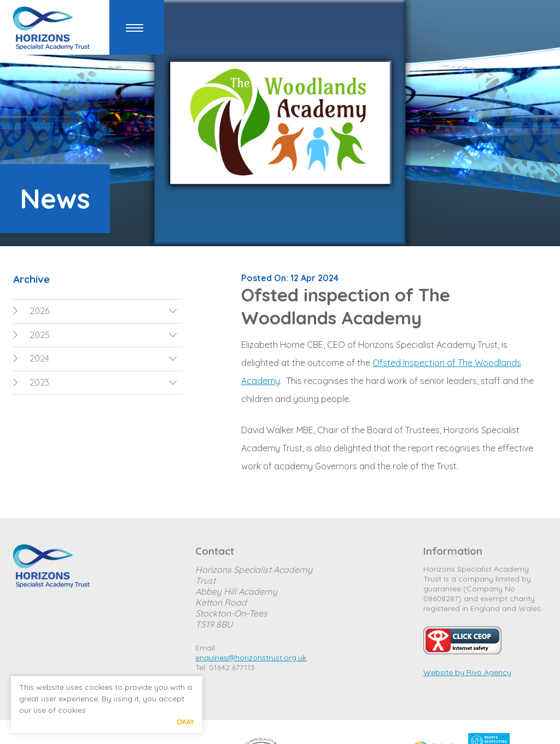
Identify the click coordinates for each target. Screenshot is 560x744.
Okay (185, 722)
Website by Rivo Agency (467, 672)
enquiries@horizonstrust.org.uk (251, 658)
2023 (31, 382)
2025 (31, 335)
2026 (31, 311)
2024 (31, 358)
